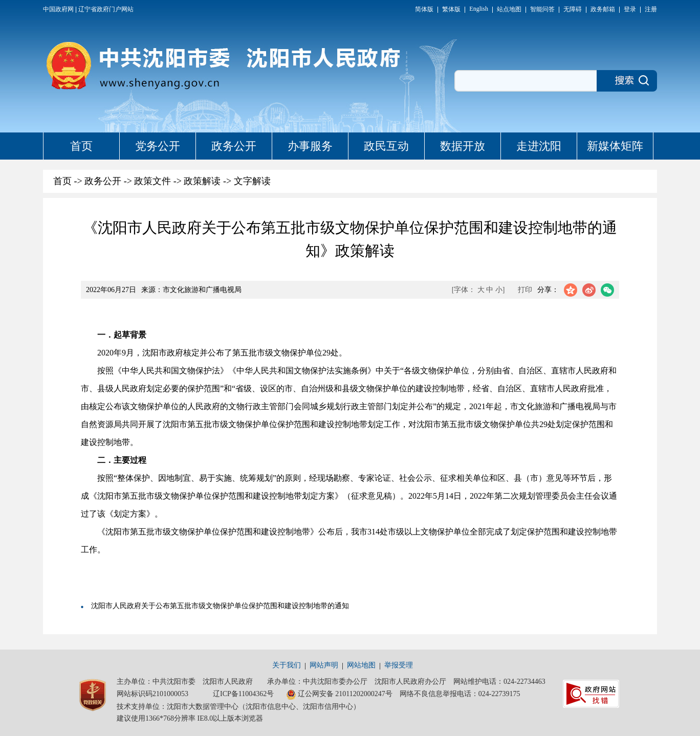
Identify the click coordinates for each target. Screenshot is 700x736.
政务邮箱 (603, 9)
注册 (651, 9)
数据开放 (463, 146)
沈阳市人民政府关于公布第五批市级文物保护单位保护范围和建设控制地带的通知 (220, 606)
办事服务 (310, 146)
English (479, 9)
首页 (81, 146)
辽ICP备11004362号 (243, 694)
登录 (630, 9)
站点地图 (509, 9)
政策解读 (202, 181)
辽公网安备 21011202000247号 (339, 695)
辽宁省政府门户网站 (106, 9)
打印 (525, 290)
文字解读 (252, 181)
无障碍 (573, 9)
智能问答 (542, 9)
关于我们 (287, 665)
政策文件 (152, 181)
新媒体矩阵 (615, 146)
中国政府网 (58, 9)
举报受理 (399, 665)
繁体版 (451, 9)
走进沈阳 (539, 146)
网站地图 (361, 665)
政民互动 (386, 146)
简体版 (424, 9)
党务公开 (158, 146)
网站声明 (324, 665)
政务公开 (234, 146)
